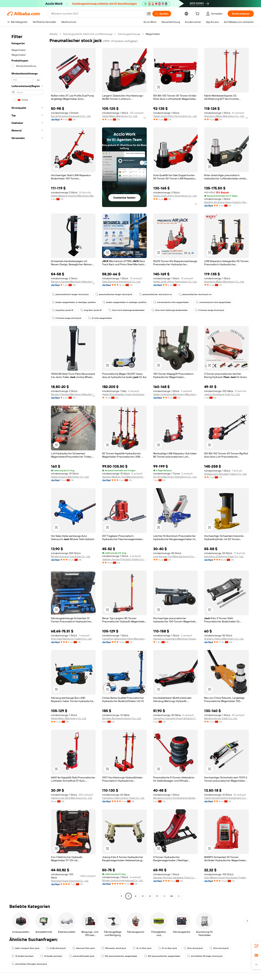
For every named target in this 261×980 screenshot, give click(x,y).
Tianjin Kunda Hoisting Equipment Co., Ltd (226, 798)
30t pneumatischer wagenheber (119, 956)
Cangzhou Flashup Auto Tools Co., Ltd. (123, 798)
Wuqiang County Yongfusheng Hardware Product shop (176, 798)
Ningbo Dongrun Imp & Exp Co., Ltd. (71, 556)
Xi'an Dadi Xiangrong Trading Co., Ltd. (71, 639)
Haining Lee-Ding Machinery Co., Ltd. (72, 798)
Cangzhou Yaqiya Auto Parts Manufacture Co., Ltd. (124, 639)
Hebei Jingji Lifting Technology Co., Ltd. (175, 116)
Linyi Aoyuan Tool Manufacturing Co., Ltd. (176, 556)
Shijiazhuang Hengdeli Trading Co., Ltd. (225, 474)
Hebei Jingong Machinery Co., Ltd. (70, 477)
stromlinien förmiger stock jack (205, 956)
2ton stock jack (193, 948)
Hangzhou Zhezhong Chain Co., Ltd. (224, 556)
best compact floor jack (25, 948)
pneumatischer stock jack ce (155, 294)
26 (171, 896)
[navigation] (27, 465)
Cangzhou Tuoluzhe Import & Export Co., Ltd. (176, 718)
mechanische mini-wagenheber (171, 302)
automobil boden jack (82, 956)
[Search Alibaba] (97, 14)
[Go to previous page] (121, 896)
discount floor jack (84, 948)
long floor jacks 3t (63, 310)
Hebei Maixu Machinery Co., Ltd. (120, 116)
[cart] (198, 14)
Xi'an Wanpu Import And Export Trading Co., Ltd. (226, 878)
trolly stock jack (56, 948)
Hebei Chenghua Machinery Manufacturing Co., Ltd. (176, 394)
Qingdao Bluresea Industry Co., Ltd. (122, 718)
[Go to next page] (179, 896)
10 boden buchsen (23, 956)
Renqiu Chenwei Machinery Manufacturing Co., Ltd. (73, 282)
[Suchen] (162, 14)
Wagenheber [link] (153, 34)
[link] (256, 946)
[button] (149, 14)
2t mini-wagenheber (100, 318)
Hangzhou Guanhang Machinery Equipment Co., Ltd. (176, 639)
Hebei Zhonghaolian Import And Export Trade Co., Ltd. (124, 394)
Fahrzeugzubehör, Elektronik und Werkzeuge (88, 34)
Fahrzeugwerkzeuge (129, 34)
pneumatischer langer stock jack (70, 294)
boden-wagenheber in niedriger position (74, 302)
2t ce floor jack (142, 948)
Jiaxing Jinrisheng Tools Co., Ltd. (222, 394)
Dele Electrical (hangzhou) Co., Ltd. (121, 282)
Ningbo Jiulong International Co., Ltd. (123, 880)
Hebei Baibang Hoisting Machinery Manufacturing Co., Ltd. (73, 196)
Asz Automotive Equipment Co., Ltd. (71, 116)
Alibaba (54, 34)
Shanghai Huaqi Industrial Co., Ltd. (70, 881)
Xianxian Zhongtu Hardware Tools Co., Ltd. (176, 878)
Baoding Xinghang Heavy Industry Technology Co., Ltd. (226, 202)
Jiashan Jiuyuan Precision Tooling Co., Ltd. (124, 559)
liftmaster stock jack (114, 948)
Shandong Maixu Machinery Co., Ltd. (224, 116)
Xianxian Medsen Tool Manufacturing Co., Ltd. (124, 477)
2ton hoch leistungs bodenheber (127, 310)
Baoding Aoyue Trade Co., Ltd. (221, 718)
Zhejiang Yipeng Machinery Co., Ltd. (224, 639)
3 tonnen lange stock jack (209, 310)
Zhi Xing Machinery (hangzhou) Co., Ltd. (175, 477)
